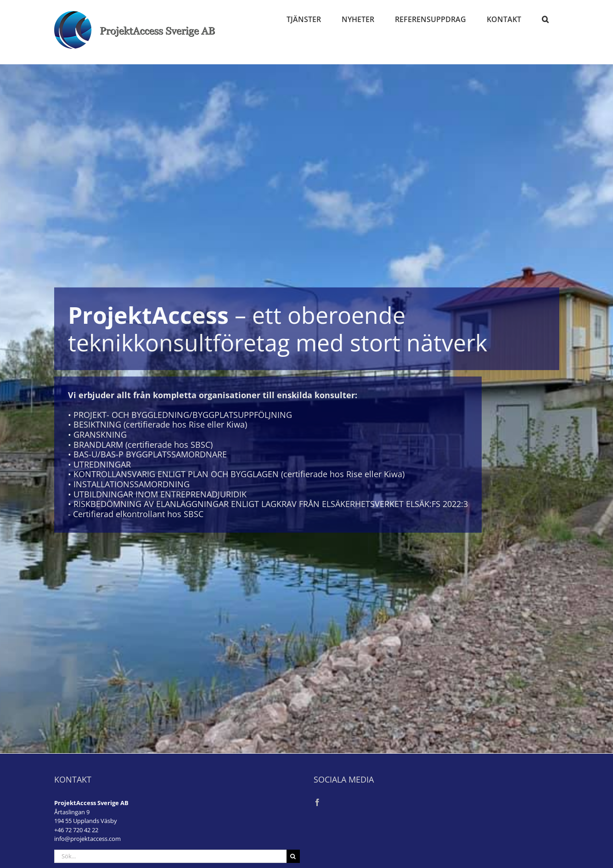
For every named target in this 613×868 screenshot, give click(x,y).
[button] (546, 19)
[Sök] (293, 856)
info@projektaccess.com (87, 839)
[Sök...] (170, 856)
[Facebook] (317, 802)
